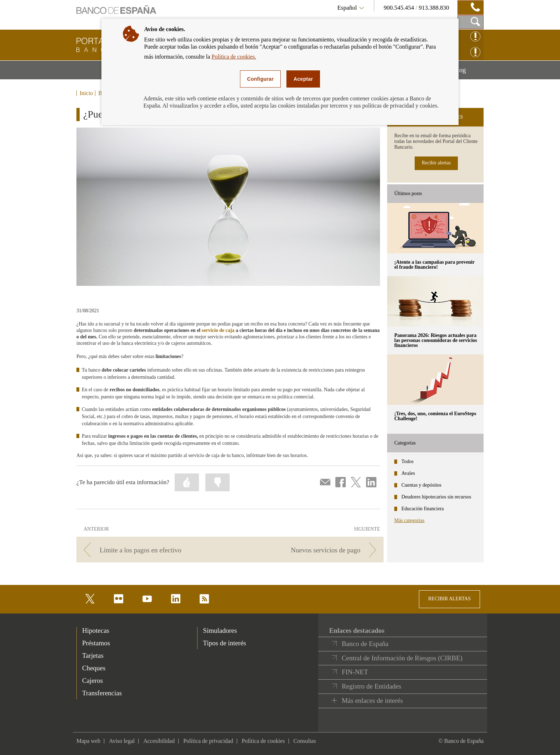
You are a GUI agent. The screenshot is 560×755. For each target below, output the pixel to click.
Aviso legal (122, 741)
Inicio (86, 93)
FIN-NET (355, 672)
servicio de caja (218, 330)
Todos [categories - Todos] (407, 461)
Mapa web (88, 741)
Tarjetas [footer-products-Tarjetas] (93, 655)
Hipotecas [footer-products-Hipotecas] (96, 630)
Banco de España (365, 644)
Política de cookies (263, 741)
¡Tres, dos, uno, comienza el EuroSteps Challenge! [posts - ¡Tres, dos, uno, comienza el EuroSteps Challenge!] (435, 416)
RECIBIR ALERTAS (449, 599)
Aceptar (303, 79)
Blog (468, 73)
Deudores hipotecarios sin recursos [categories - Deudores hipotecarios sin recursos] (436, 497)
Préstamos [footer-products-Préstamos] (96, 643)
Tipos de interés (224, 643)
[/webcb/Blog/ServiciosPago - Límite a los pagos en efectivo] (152, 550)
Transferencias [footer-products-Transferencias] (102, 693)
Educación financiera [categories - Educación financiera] (423, 509)
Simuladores (220, 630)
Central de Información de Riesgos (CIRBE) (402, 658)
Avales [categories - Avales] (408, 473)
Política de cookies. (234, 57)
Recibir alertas (436, 163)
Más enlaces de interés (372, 701)
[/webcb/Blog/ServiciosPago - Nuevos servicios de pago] (308, 550)
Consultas (305, 741)
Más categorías (409, 520)
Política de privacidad (208, 741)
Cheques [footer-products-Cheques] (94, 668)
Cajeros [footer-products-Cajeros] (92, 681)
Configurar (260, 79)
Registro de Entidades (372, 686)
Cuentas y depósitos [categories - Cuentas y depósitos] (421, 485)
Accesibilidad (159, 741)
